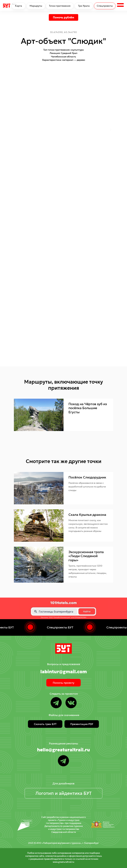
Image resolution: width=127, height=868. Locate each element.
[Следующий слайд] (111, 130)
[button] (120, 5)
